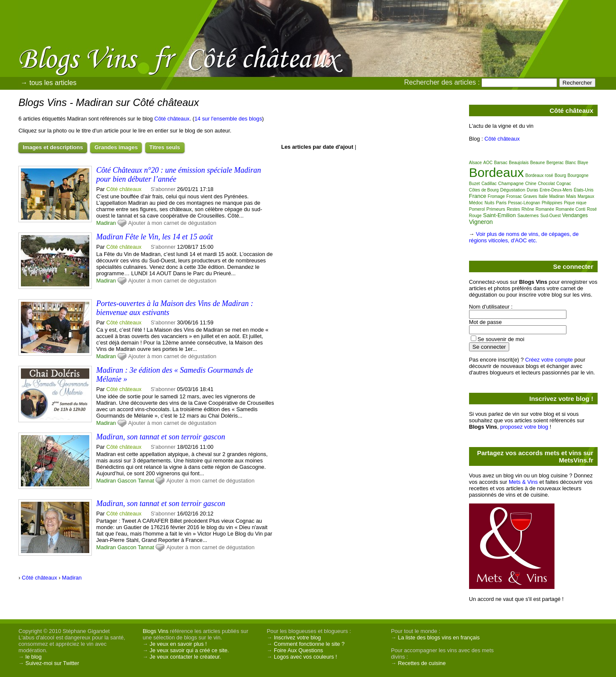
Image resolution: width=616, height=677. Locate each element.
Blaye (583, 163)
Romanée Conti (571, 209)
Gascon (127, 481)
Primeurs (496, 209)
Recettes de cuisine (422, 663)
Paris (501, 203)
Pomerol (477, 209)
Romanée (545, 209)
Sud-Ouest (551, 216)
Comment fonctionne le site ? (309, 644)
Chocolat (546, 184)
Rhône (528, 209)
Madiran (106, 223)
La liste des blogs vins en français (439, 637)
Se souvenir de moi (501, 339)
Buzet (475, 184)
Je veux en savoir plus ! (178, 644)
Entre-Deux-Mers (556, 190)
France (478, 196)
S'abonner (163, 189)
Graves (530, 196)
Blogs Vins (155, 631)
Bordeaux (496, 172)
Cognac (563, 184)
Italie (543, 196)
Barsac (501, 163)
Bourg (560, 175)
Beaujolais (519, 163)
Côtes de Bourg (484, 190)
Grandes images (116, 147)
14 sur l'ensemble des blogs (228, 119)
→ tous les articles (48, 83)
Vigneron (481, 222)
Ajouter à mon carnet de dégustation (172, 223)
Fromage (496, 196)
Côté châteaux (172, 119)
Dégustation (513, 190)
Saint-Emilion (500, 215)
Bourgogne (578, 175)
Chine (531, 184)
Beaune (537, 163)
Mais (571, 196)
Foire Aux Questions (298, 650)
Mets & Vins (523, 482)
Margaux (586, 196)
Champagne (511, 183)
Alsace (475, 163)
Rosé (592, 209)
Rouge (475, 216)
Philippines (552, 203)
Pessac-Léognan (524, 203)
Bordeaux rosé (539, 175)
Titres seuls (165, 147)
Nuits (489, 203)
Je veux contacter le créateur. (185, 657)
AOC (488, 163)
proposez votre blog (524, 427)
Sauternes (528, 215)
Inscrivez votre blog (297, 637)
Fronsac (514, 196)
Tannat (146, 481)
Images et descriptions (53, 147)
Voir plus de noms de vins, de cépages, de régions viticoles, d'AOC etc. (524, 237)
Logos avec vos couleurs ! (305, 657)
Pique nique (575, 203)
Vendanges (575, 215)
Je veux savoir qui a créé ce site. (189, 650)
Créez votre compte (549, 360)
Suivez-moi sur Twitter (53, 663)
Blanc (571, 163)
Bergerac (555, 163)
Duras (532, 190)
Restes (513, 209)
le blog (34, 657)
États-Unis (584, 190)
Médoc (476, 203)
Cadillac (489, 184)
